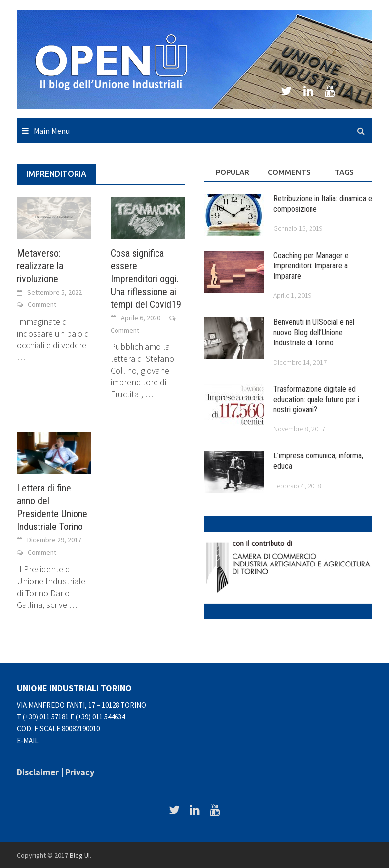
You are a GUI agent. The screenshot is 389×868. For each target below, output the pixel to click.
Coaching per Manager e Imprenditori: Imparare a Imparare (311, 266)
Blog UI (80, 855)
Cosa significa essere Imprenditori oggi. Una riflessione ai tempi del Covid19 (146, 279)
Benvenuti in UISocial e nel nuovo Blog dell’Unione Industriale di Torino (314, 332)
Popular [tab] (233, 172)
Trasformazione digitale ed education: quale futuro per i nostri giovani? (316, 399)
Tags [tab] (344, 172)
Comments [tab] (289, 172)
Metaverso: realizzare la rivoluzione (40, 266)
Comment (42, 304)
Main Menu (52, 131)
